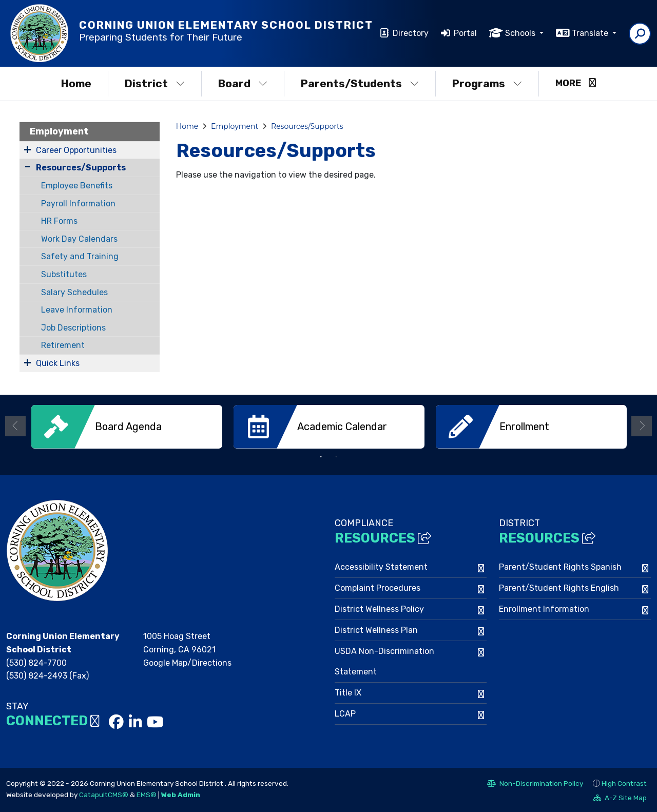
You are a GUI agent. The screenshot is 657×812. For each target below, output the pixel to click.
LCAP (345, 713)
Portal (465, 33)
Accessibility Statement (381, 566)
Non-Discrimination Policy (535, 784)
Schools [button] (521, 33)
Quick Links (58, 363)
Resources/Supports (81, 168)
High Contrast (624, 782)
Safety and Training (80, 256)
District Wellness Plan (376, 630)
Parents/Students (360, 83)
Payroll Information (78, 204)
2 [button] (336, 456)
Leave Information (77, 310)
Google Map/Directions (187, 662)
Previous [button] (15, 426)
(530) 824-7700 (36, 662)
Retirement (63, 345)
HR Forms (59, 221)
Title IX (348, 692)
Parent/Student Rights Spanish (560, 566)
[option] (127, 427)
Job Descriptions (73, 328)
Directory (411, 33)
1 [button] (321, 456)
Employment (59, 131)
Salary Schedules (74, 292)
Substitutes (64, 274)
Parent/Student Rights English (559, 587)
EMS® (147, 794)
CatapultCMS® (104, 794)
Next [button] (642, 426)
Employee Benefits (77, 186)
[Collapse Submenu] (27, 167)
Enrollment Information (544, 608)
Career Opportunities (76, 150)
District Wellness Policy (379, 608)
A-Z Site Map (620, 798)
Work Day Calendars (79, 239)
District (155, 83)
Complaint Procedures (378, 587)
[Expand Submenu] (27, 149)
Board (243, 83)
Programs (487, 83)
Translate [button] (591, 33)
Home (76, 83)
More (576, 83)
